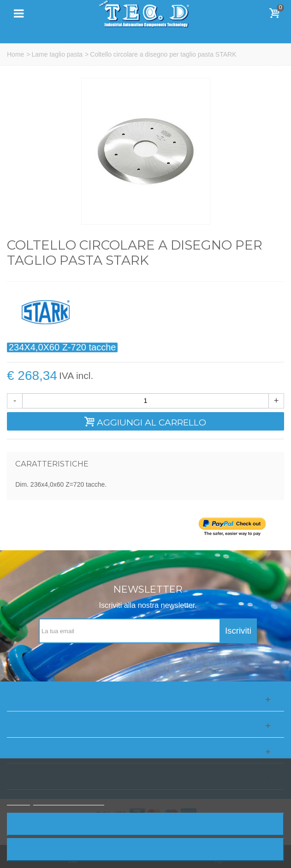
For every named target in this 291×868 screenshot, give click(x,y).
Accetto (145, 849)
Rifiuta (145, 824)
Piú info (18, 801)
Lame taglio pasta (57, 54)
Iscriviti (238, 631)
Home (15, 54)
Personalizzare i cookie (69, 801)
